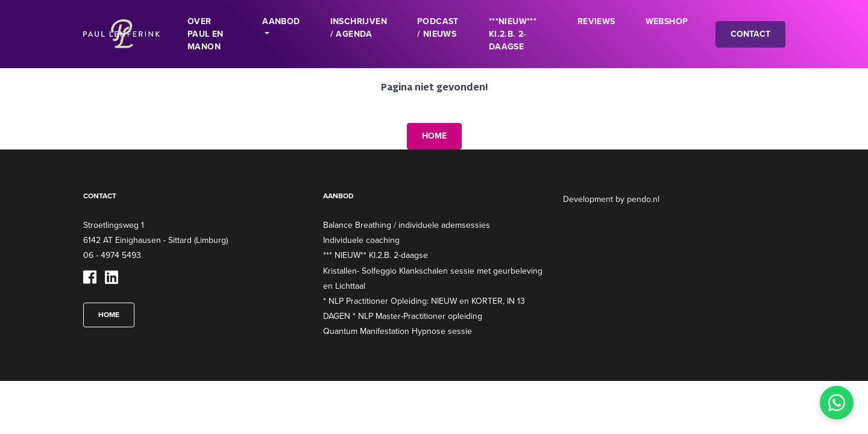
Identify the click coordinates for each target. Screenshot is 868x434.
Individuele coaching (361, 240)
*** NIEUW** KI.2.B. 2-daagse (376, 255)
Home (434, 136)
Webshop (667, 21)
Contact (750, 34)
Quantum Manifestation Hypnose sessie (398, 331)
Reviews (596, 21)
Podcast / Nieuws (438, 27)
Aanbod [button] (281, 21)
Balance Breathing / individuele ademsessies (407, 225)
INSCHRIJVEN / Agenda (359, 27)
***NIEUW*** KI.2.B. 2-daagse (513, 34)
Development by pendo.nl (611, 199)
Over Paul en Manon (206, 34)
